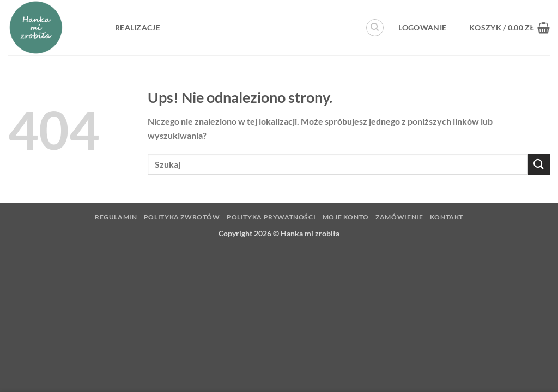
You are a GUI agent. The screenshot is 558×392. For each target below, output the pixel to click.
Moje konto (346, 217)
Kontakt (447, 217)
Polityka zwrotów (182, 217)
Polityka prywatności (271, 217)
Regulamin (116, 217)
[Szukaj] (375, 28)
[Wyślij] (539, 164)
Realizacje (138, 27)
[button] (422, 28)
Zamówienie (399, 217)
